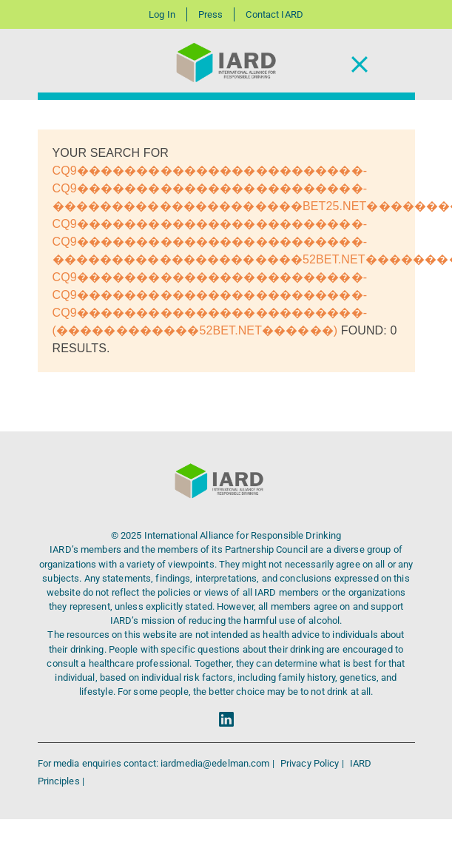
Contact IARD (274, 14)
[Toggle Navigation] (360, 65)
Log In (162, 14)
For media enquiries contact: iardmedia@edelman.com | (157, 763)
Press (211, 14)
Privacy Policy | (313, 763)
